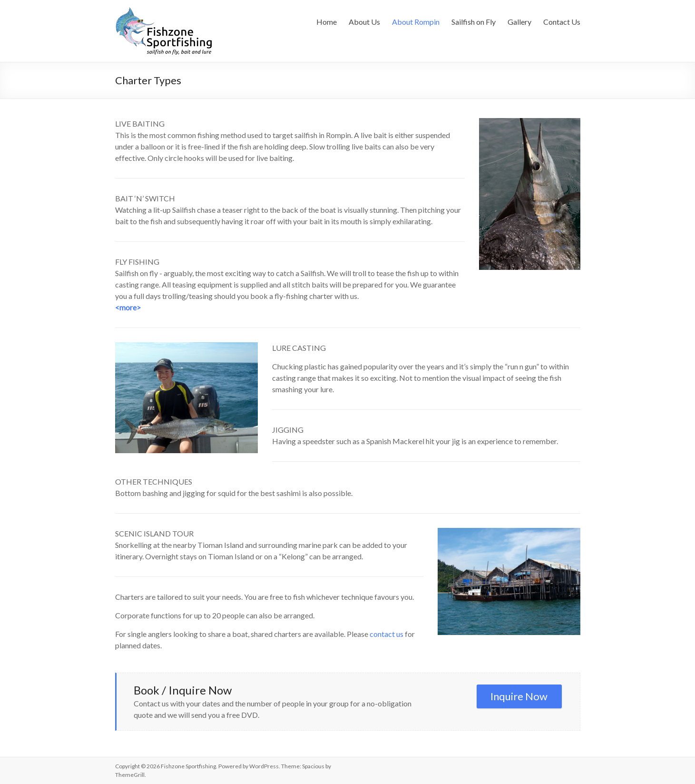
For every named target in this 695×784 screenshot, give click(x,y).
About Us (364, 22)
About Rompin (416, 22)
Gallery (519, 22)
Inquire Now (519, 696)
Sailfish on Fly (474, 22)
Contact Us (562, 22)
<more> (128, 307)
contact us (387, 634)
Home (327, 22)
